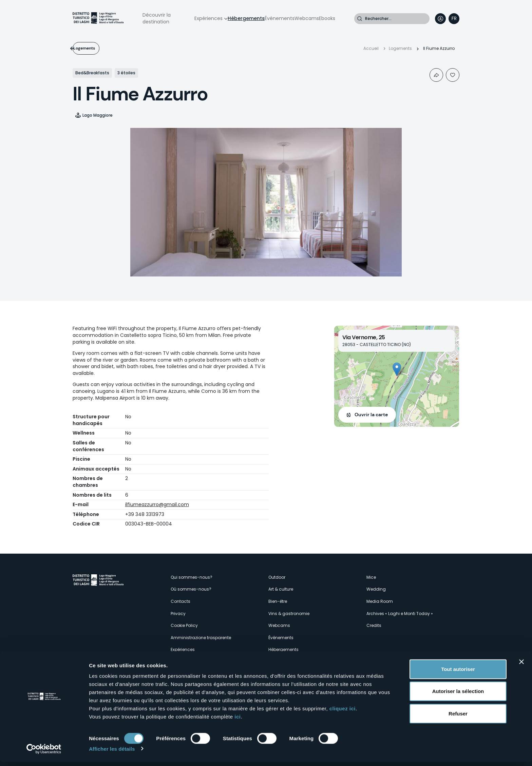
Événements (280, 18)
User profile (440, 19)
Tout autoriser (458, 673)
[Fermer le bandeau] (521, 666)
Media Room (380, 601)
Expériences (208, 18)
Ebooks (327, 18)
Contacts (180, 601)
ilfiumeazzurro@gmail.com (157, 504)
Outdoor (277, 577)
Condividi (436, 75)
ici (237, 720)
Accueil (371, 48)
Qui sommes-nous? (192, 577)
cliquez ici (343, 712)
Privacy (178, 614)
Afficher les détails (112, 753)
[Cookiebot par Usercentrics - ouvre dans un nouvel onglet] (44, 753)
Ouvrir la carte (371, 415)
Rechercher (360, 19)
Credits (374, 625)
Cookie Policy (184, 625)
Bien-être (278, 601)
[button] (397, 369)
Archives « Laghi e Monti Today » (400, 614)
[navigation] (454, 19)
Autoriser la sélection (458, 695)
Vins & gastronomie (289, 614)
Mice (371, 577)
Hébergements (246, 18)
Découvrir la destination (157, 18)
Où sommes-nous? (191, 589)
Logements (95, 48)
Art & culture (281, 589)
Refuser (458, 717)
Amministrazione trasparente (201, 638)
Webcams (307, 18)
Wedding (376, 589)
